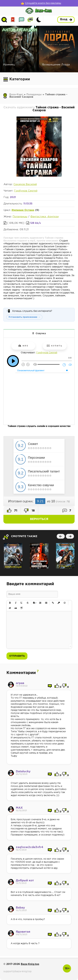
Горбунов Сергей (26, 191)
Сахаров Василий (25, 184)
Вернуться (39, 519)
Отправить (17, 656)
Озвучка (41, 334)
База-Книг (16, 95)
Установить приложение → (24, 317)
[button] (10, 603)
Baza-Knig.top (30, 964)
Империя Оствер (23, 210)
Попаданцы (34, 95)
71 (12, 510)
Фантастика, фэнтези (44, 217)
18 (29, 511)
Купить (55, 346)
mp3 (23, 346)
